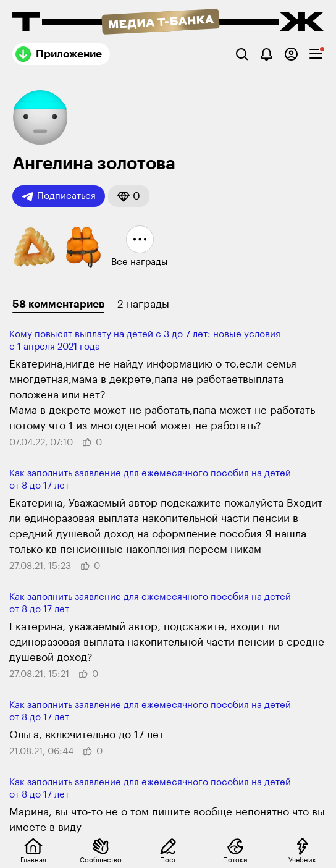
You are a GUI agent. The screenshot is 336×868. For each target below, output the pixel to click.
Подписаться (59, 196)
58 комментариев (58, 304)
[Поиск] (242, 54)
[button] (129, 196)
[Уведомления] (267, 54)
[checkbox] (316, 54)
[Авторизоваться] (291, 54)
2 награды (143, 304)
